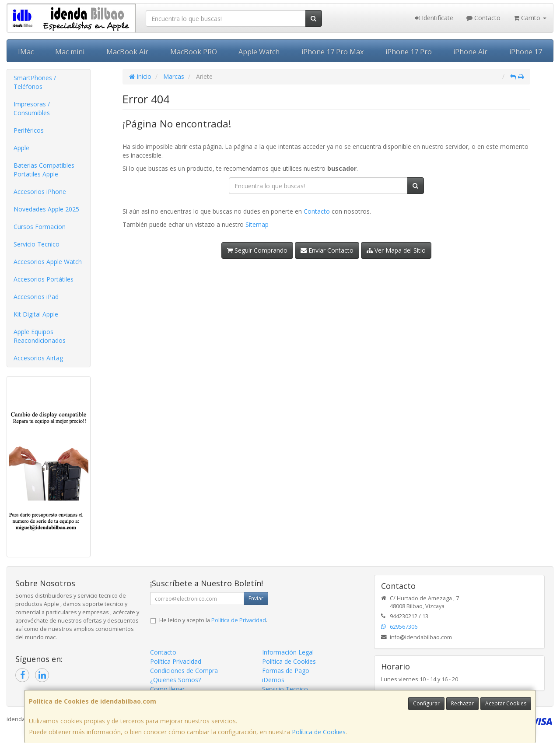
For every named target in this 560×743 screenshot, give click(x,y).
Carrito (530, 18)
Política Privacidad (176, 661)
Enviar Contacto (327, 250)
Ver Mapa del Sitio (396, 250)
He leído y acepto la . (213, 620)
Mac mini (70, 52)
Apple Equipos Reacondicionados (40, 336)
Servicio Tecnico (37, 244)
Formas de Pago (286, 671)
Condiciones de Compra (184, 671)
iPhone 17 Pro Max (332, 52)
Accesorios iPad (36, 297)
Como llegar (167, 689)
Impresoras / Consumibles (32, 108)
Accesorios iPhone (40, 192)
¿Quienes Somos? (175, 680)
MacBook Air (127, 52)
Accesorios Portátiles (44, 279)
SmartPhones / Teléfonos (35, 82)
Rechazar (462, 703)
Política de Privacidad (239, 620)
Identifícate (434, 18)
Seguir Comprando (257, 250)
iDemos (273, 680)
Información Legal (288, 652)
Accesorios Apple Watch (48, 262)
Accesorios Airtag (38, 358)
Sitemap (257, 224)
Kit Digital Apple (36, 314)
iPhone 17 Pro (409, 52)
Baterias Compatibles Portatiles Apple (44, 170)
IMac (26, 52)
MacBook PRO (194, 52)
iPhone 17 (526, 52)
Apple (21, 148)
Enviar (256, 598)
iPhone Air (470, 52)
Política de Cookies (319, 732)
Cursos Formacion (40, 227)
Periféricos (29, 130)
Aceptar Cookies (506, 703)
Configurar (426, 703)
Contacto (483, 18)
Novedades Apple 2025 (46, 209)
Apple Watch (259, 52)
